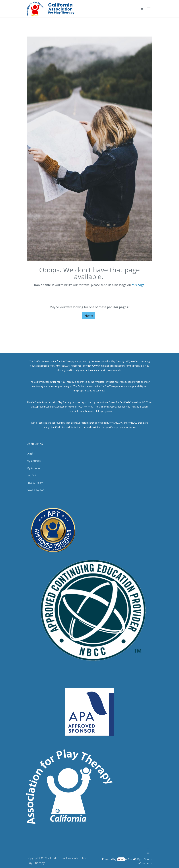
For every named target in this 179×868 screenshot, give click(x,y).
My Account (34, 468)
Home (89, 316)
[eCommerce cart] (141, 9)
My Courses (34, 461)
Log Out (31, 475)
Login (31, 453)
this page (138, 285)
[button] (148, 853)
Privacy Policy (35, 483)
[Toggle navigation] (149, 9)
